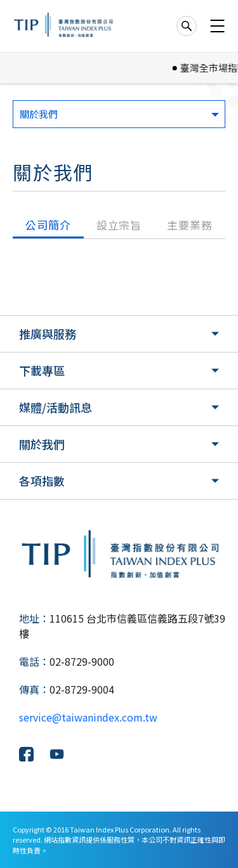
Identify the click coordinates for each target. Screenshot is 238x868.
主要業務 (189, 225)
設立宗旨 (119, 225)
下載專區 (42, 370)
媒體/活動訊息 (56, 407)
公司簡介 (48, 225)
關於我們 (42, 444)
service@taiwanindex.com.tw (88, 717)
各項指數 (42, 481)
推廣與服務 (48, 334)
